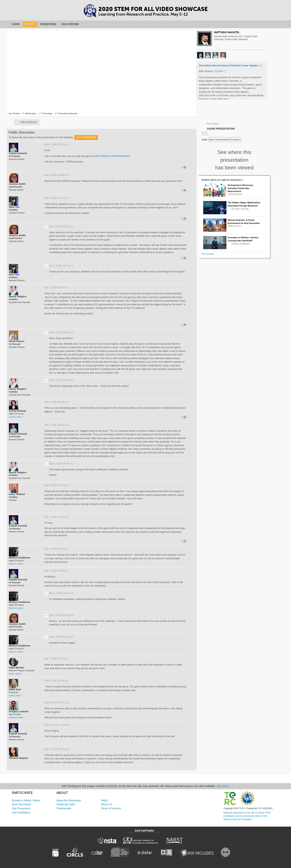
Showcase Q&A (66, 804)
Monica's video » (17, 564)
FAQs (104, 800)
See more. (223, 786)
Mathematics (31, 113)
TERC (242, 808)
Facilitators (70, 24)
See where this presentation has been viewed (234, 160)
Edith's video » (15, 696)
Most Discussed (21, 804)
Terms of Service (111, 808)
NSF (260, 808)
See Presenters (21, 808)
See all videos (208, 254)
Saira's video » (16, 674)
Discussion (26, 123)
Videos (30, 24)
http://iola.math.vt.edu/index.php (217, 95)
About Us (106, 804)
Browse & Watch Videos (26, 800)
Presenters (48, 24)
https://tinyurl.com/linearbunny (112, 156)
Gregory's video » (17, 717)
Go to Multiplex (86, 137)
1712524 (218, 71)
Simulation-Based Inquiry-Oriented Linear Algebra (229, 66)
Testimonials (64, 808)
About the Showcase (69, 800)
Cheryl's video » (16, 417)
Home (16, 24)
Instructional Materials (68, 113)
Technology (47, 113)
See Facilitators (21, 812)
